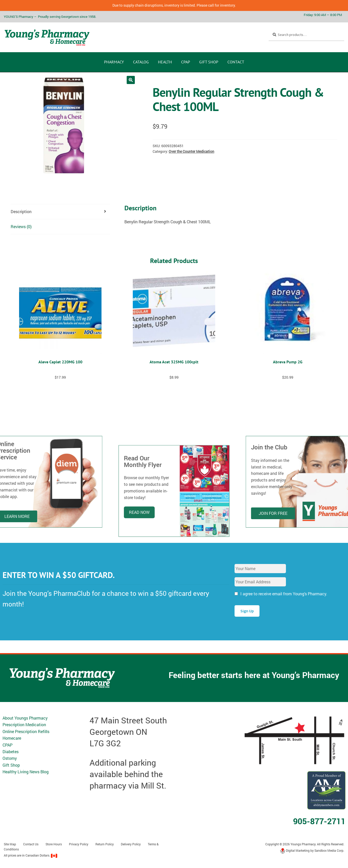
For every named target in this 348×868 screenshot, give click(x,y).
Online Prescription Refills (26, 731)
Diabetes (11, 752)
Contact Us (31, 844)
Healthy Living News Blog (26, 772)
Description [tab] (21, 211)
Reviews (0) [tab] (21, 226)
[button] (131, 80)
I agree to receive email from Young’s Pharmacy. (284, 594)
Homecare (12, 738)
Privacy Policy (79, 844)
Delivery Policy (131, 844)
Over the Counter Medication (191, 151)
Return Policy (105, 844)
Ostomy (10, 758)
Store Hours (54, 844)
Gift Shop (209, 62)
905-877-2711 (319, 821)
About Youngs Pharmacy (25, 718)
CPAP (186, 62)
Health (165, 62)
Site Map (10, 844)
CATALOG (141, 62)
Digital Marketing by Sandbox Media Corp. (312, 850)
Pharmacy (114, 62)
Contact (236, 62)
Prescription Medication (24, 725)
